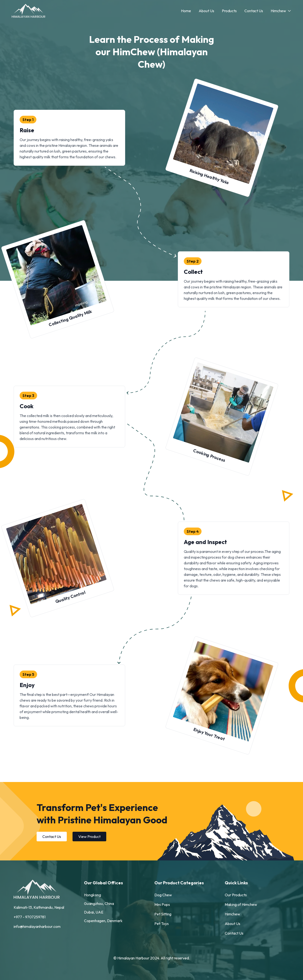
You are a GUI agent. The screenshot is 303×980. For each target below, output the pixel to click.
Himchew (281, 11)
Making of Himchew (241, 904)
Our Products (236, 895)
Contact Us (254, 11)
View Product (89, 837)
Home (186, 11)
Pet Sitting (163, 914)
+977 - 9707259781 (30, 917)
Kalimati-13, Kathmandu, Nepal (39, 907)
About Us (206, 11)
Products (229, 11)
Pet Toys (162, 924)
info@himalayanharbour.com (37, 926)
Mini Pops (162, 904)
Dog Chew (163, 895)
